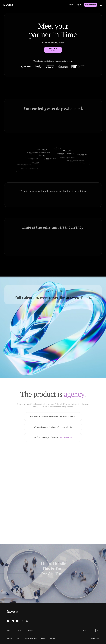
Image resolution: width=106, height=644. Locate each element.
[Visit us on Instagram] (22, 621)
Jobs (18, 639)
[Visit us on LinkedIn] (13, 621)
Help (8, 631)
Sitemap (53, 639)
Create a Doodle (91, 5)
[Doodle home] (8, 5)
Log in (71, 5)
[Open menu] (101, 5)
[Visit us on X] (27, 621)
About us (10, 639)
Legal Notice (95, 639)
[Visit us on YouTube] (17, 621)
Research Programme (30, 639)
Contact (19, 631)
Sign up (79, 5)
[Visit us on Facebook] (8, 621)
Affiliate (43, 639)
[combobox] (89, 631)
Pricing (30, 631)
